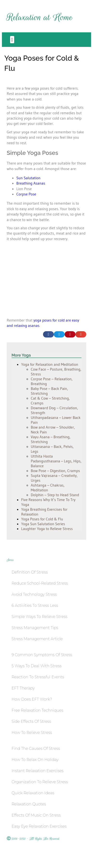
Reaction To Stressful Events (38, 677)
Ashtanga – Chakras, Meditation (48, 488)
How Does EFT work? (32, 699)
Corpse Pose (26, 194)
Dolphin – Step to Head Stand (55, 495)
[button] (12, 40)
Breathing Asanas (31, 183)
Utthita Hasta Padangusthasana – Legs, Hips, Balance (56, 461)
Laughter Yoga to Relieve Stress (47, 529)
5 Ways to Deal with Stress (37, 666)
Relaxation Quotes (29, 804)
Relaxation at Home (40, 17)
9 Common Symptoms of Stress (42, 655)
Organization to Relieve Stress (40, 782)
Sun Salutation (28, 178)
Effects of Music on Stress (36, 815)
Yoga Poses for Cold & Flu (42, 519)
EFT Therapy (23, 688)
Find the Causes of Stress (36, 749)
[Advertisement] (40, 283)
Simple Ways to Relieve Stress (40, 617)
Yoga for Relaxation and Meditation (50, 364)
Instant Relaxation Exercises (37, 771)
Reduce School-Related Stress (40, 583)
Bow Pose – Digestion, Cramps (55, 471)
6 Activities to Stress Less (35, 606)
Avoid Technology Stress (34, 594)
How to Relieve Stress (32, 733)
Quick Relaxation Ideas (33, 793)
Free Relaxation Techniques (37, 710)
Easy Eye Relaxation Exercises (39, 826)
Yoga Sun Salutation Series (43, 524)
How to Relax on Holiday (35, 760)
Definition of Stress (30, 572)
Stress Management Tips (35, 628)
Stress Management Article (37, 639)
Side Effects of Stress (31, 721)
